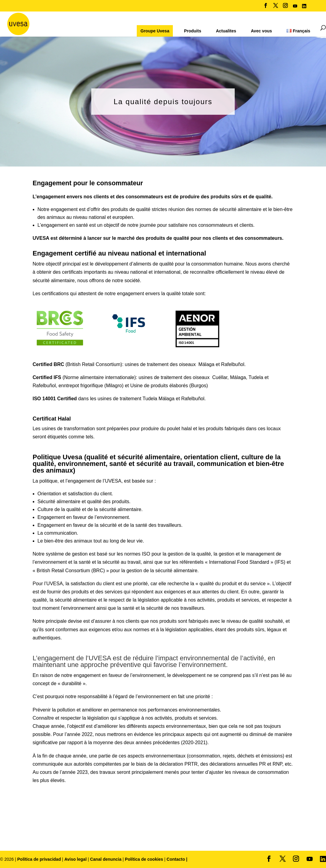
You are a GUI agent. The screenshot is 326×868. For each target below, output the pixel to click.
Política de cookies (145, 859)
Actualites (226, 31)
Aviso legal (75, 859)
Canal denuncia (106, 859)
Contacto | (177, 859)
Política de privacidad (40, 859)
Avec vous (261, 31)
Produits (193, 31)
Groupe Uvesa (155, 31)
